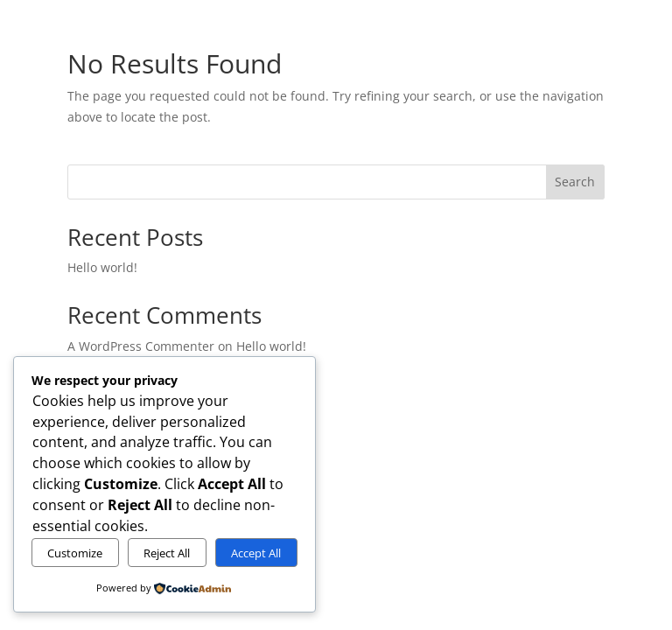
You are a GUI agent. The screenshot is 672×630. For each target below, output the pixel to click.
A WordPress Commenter (141, 346)
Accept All (256, 553)
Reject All (167, 553)
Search (575, 182)
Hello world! (102, 267)
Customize (75, 553)
